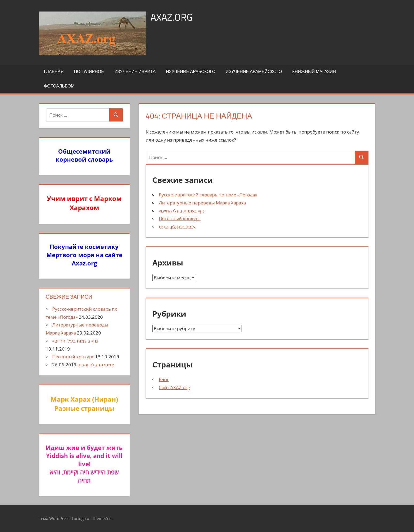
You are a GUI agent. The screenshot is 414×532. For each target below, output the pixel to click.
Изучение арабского (191, 71)
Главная (54, 71)
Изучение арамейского (254, 71)
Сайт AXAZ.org (174, 387)
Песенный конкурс (180, 218)
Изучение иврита (135, 71)
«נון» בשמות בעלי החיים (182, 211)
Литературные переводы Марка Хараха (202, 203)
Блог (164, 379)
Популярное (89, 71)
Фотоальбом (59, 86)
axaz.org (172, 17)
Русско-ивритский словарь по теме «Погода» (208, 195)
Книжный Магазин (314, 71)
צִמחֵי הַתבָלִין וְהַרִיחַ (177, 227)
